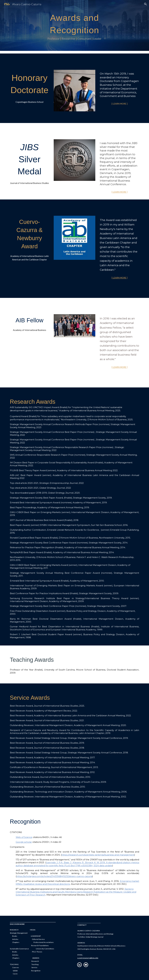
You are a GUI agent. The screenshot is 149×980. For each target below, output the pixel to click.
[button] (146, 4)
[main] (74, 25)
